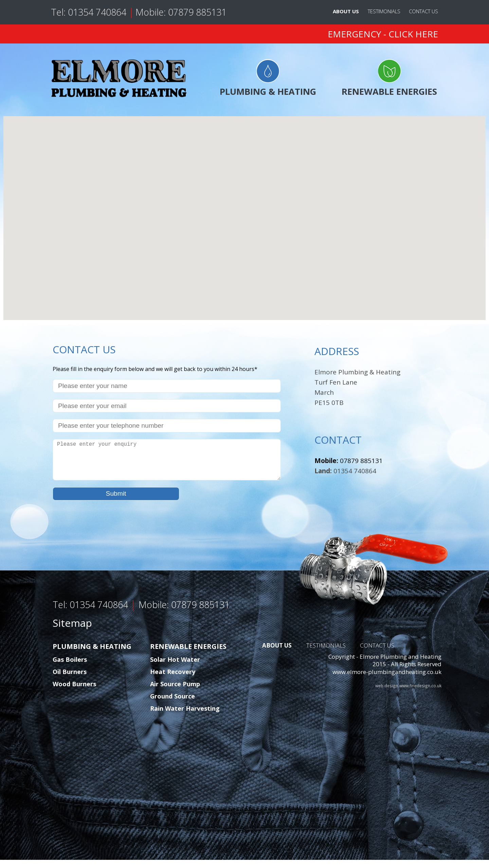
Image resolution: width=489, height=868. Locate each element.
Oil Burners (70, 680)
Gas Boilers (70, 668)
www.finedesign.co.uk (420, 694)
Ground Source (173, 704)
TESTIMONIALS (384, 11)
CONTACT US (423, 11)
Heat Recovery (173, 680)
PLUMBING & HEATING (268, 78)
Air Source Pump (175, 692)
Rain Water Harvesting (185, 716)
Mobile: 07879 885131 (181, 12)
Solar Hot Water (175, 668)
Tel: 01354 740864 (90, 12)
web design (387, 694)
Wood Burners (74, 692)
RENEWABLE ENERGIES (389, 78)
